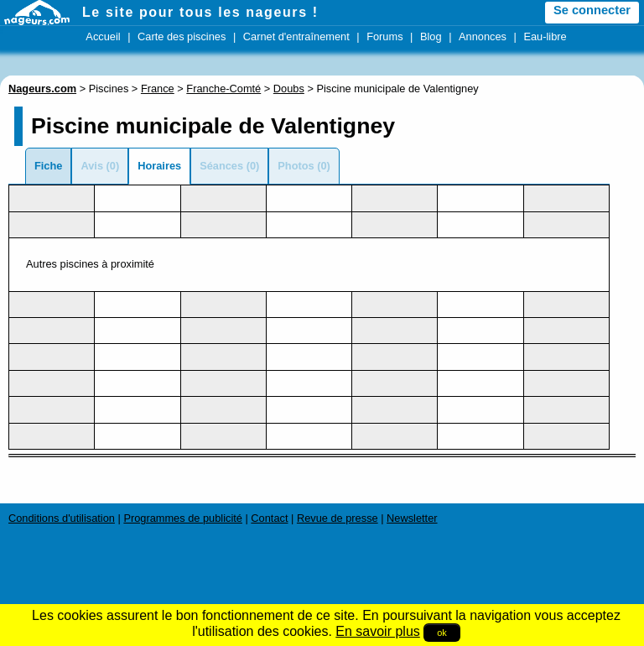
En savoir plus (378, 631)
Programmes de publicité (183, 518)
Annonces (483, 36)
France (158, 89)
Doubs (289, 89)
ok (442, 633)
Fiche (48, 166)
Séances (221, 166)
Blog (431, 36)
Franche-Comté (223, 89)
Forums (384, 36)
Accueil (103, 36)
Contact (269, 518)
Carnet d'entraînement (296, 36)
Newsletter (412, 518)
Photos (296, 166)
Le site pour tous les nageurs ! (200, 12)
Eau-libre (545, 36)
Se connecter (592, 10)
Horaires (159, 166)
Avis (92, 166)
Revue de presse (338, 518)
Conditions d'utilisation (62, 518)
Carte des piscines (182, 36)
